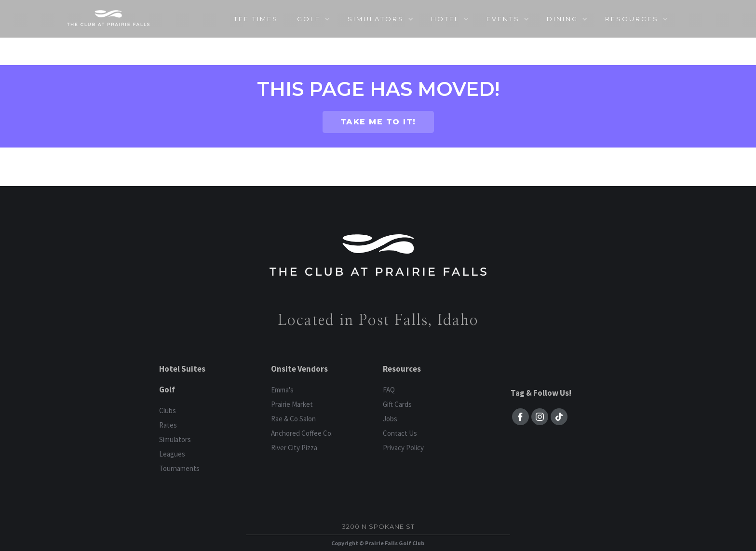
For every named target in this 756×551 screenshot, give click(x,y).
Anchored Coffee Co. (302, 433)
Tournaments (179, 468)
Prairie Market (292, 404)
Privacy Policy (403, 448)
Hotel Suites (182, 369)
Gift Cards (397, 404)
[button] (313, 19)
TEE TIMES (256, 19)
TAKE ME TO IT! (378, 122)
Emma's (282, 390)
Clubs (168, 410)
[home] (108, 18)
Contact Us (400, 433)
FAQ (389, 390)
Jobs (390, 419)
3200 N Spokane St (378, 526)
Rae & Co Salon (293, 419)
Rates (168, 425)
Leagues (172, 454)
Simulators (175, 439)
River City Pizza (294, 448)
